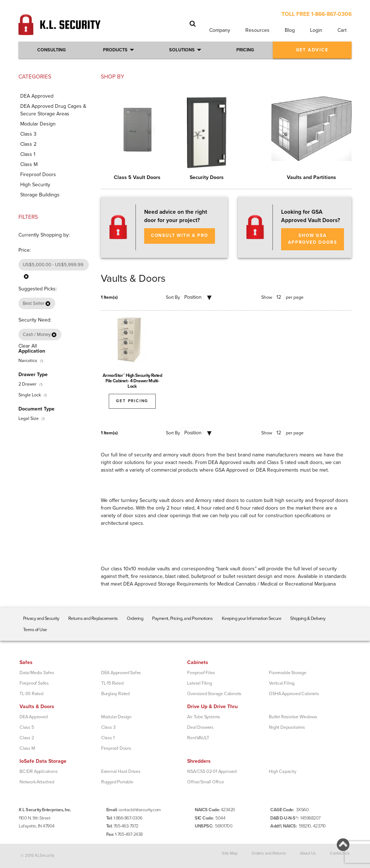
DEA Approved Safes (121, 673)
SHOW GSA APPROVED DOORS (312, 239)
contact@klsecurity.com (140, 810)
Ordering (135, 618)
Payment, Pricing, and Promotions (182, 618)
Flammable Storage (288, 673)
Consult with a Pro (180, 236)
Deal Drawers (200, 727)
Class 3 (108, 727)
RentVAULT (198, 738)
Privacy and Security (41, 618)
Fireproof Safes (34, 683)
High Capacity (282, 771)
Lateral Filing (199, 683)
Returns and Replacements (93, 618)
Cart (342, 30)
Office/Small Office (205, 782)
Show (267, 297)
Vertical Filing (282, 683)
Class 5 (27, 727)
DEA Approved (34, 717)
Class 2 (27, 738)
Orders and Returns (269, 853)
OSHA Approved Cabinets (294, 694)
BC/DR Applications (38, 771)
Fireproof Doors (116, 748)
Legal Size (29, 418)
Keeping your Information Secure (252, 618)
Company (220, 30)
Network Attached (37, 782)
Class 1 (108, 738)
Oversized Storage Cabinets (214, 694)
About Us (308, 853)
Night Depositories (287, 727)
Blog (290, 30)
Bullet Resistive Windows (293, 717)
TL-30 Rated (31, 694)
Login (316, 30)
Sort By (173, 297)
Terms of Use (35, 630)
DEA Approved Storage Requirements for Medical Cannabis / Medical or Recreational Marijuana (229, 584)
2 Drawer (27, 384)
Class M (27, 748)
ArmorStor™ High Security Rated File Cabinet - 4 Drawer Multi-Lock (132, 381)
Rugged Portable (117, 782)
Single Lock (30, 395)
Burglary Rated (115, 694)
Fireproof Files (201, 673)
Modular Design (116, 717)
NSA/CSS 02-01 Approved (212, 771)
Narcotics (28, 361)
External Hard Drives (121, 771)
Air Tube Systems (204, 717)
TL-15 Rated (112, 683)
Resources (257, 30)
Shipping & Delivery (308, 618)
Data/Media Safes (37, 673)
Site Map (230, 853)
